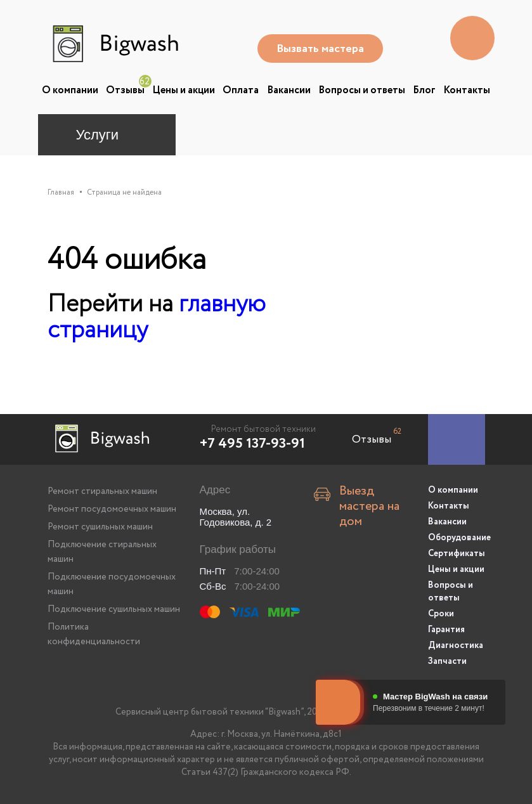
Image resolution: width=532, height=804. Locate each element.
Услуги (98, 135)
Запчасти (447, 661)
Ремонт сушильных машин (100, 527)
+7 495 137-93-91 (252, 444)
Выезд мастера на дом (369, 507)
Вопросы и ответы (362, 90)
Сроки (441, 614)
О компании (70, 90)
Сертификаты (457, 554)
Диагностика (456, 645)
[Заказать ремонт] (457, 439)
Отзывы (125, 90)
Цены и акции (184, 90)
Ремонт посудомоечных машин (112, 509)
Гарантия (446, 630)
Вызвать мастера (320, 49)
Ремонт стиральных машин (102, 491)
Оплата (241, 90)
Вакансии (289, 90)
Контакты (467, 90)
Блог (424, 90)
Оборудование (457, 538)
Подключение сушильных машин (114, 609)
